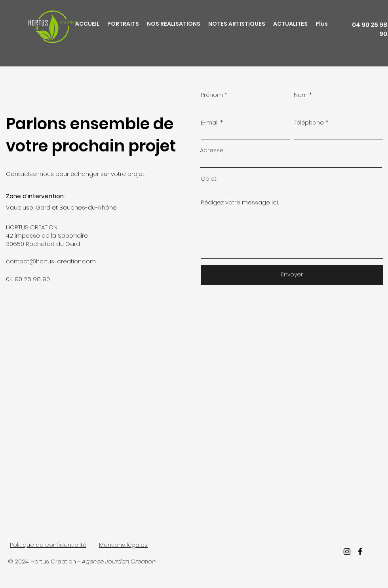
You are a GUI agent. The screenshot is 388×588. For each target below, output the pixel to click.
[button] (123, 24)
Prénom (212, 95)
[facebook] (360, 551)
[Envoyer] (292, 275)
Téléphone (309, 122)
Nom (301, 95)
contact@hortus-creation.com (51, 261)
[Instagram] (347, 551)
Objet (209, 179)
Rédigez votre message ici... (240, 202)
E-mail (210, 122)
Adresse (212, 150)
